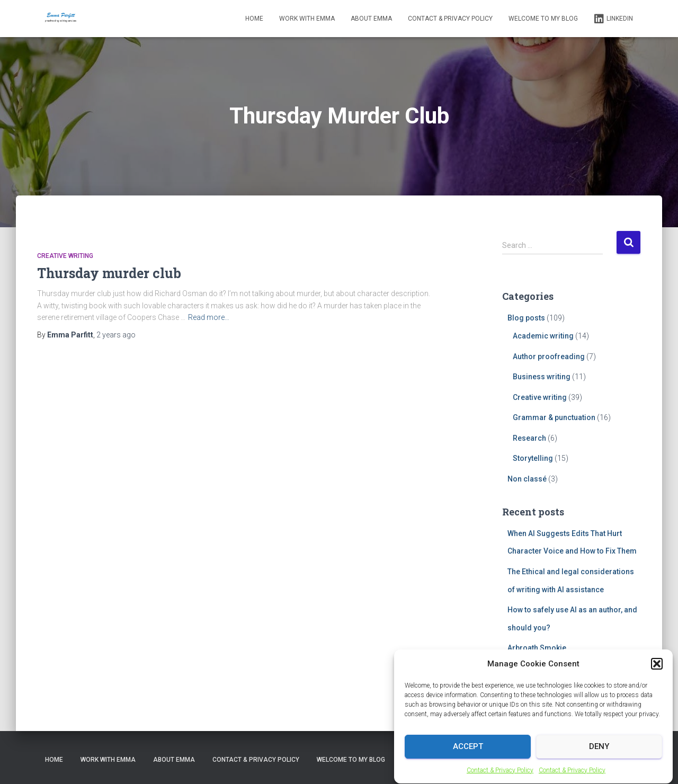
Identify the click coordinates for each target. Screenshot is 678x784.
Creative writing (65, 256)
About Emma (371, 19)
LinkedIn (613, 19)
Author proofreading (549, 357)
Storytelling (533, 458)
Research (529, 438)
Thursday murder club (109, 273)
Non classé (527, 479)
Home (254, 19)
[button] (657, 673)
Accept (468, 756)
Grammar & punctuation (554, 417)
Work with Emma (307, 19)
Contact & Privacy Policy (500, 780)
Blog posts (526, 318)
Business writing (542, 377)
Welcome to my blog (543, 19)
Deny (599, 756)
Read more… (209, 317)
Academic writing (543, 336)
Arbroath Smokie (537, 648)
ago (116, 335)
